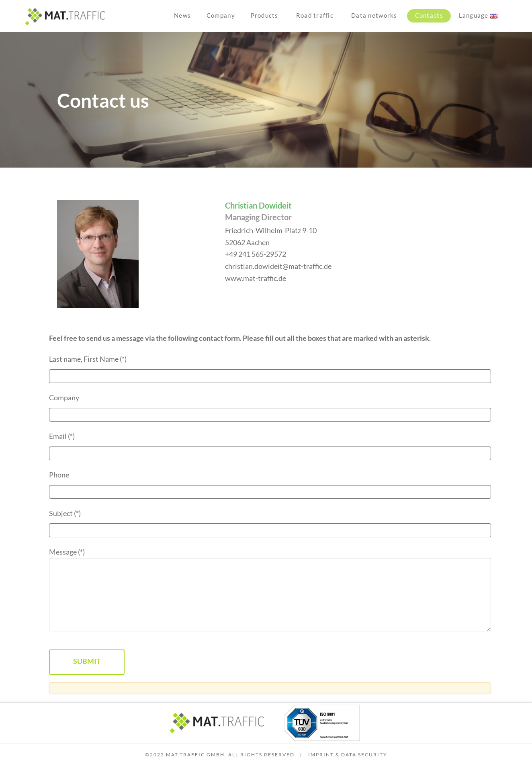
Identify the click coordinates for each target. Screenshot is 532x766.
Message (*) (270, 558)
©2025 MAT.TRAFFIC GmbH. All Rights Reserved (220, 755)
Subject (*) (270, 522)
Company (270, 406)
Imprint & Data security (348, 755)
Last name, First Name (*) (270, 368)
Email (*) (270, 445)
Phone (270, 483)
